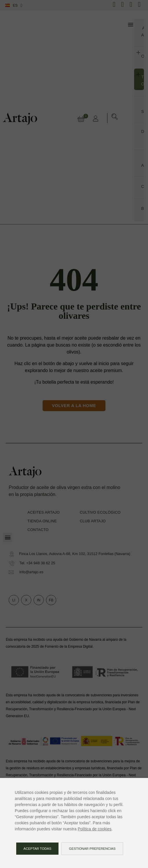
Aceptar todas (37, 849)
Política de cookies (95, 829)
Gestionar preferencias (92, 849)
